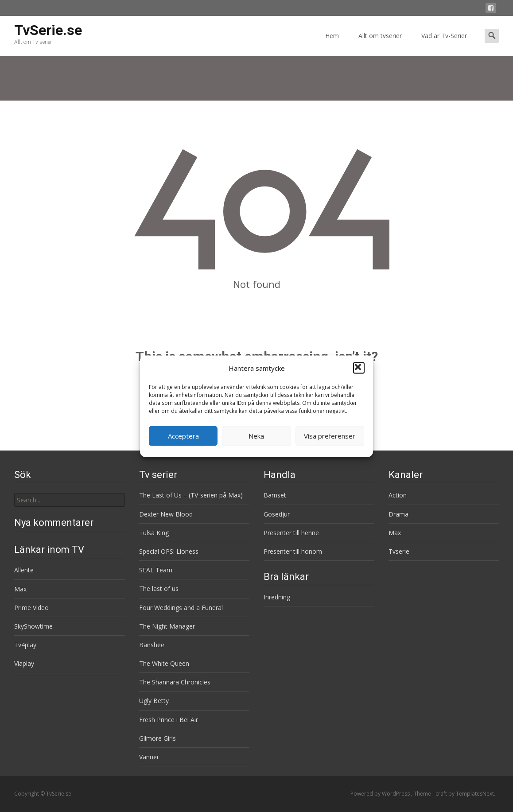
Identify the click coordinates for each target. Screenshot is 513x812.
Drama (398, 514)
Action (398, 495)
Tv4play (25, 645)
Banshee (152, 645)
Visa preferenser (330, 436)
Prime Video (31, 608)
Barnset (275, 495)
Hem (332, 44)
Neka (256, 436)
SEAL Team (156, 570)
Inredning (277, 597)
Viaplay (24, 663)
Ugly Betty (154, 701)
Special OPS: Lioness (169, 551)
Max (395, 533)
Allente (24, 570)
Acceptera (183, 436)
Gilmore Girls (157, 738)
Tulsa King (154, 533)
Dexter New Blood (166, 514)
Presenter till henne (291, 533)
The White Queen (164, 663)
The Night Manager (167, 626)
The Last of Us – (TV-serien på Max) (191, 495)
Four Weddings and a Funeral (181, 608)
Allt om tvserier (380, 44)
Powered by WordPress (381, 794)
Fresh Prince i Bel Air (169, 720)
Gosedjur (277, 514)
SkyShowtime (33, 626)
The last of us (159, 589)
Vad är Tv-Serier (444, 44)
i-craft (440, 794)
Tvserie (399, 551)
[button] (359, 368)
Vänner (149, 757)
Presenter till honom (293, 551)
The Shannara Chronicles (175, 682)
